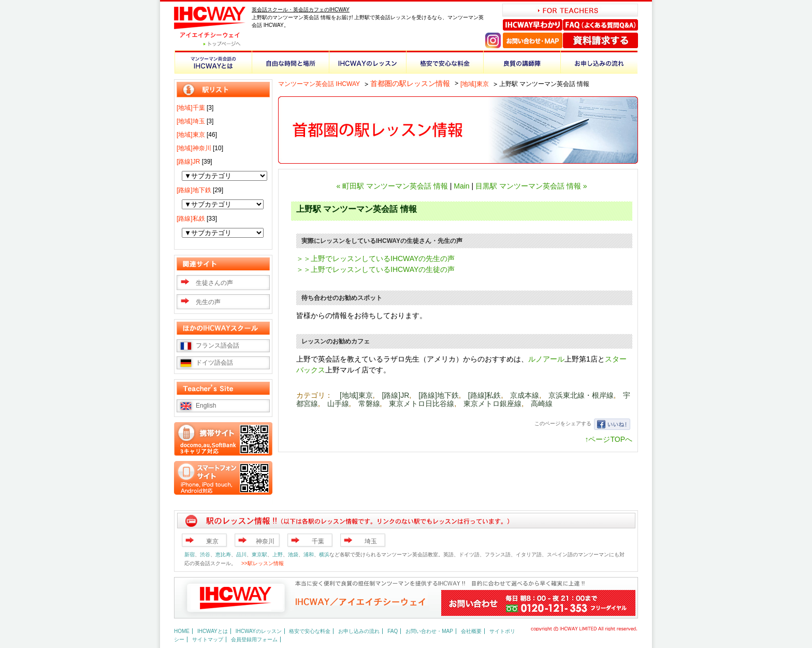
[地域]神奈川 (194, 148)
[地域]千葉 (191, 108)
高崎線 (542, 404)
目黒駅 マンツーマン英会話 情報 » (531, 186)
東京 (212, 541)
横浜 (324, 555)
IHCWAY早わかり (533, 25)
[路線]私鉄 (485, 395)
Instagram (493, 40)
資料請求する (600, 40)
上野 (278, 555)
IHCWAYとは (213, 631)
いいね (612, 424)
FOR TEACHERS (570, 10)
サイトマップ (208, 639)
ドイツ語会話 (214, 363)
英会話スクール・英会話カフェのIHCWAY (301, 10)
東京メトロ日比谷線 (422, 404)
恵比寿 (223, 555)
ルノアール (546, 359)
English (206, 406)
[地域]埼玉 (191, 121)
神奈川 (265, 541)
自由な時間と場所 (290, 62)
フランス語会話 (218, 345)
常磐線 (369, 404)
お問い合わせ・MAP (533, 40)
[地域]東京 (475, 84)
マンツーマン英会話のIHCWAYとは (213, 62)
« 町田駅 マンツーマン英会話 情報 (392, 186)
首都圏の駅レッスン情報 (410, 83)
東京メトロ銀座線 (492, 404)
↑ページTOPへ (608, 439)
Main (461, 186)
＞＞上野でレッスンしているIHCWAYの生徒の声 (375, 269)
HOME (182, 631)
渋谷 (205, 555)
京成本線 (525, 395)
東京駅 (259, 555)
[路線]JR (395, 395)
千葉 (318, 541)
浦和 (309, 555)
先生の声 (208, 302)
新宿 (190, 555)
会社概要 (471, 631)
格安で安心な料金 (445, 62)
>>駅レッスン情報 (263, 563)
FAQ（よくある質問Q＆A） (600, 25)
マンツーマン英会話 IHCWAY (319, 84)
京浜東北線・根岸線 (581, 395)
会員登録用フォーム (254, 639)
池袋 (293, 555)
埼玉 (371, 541)
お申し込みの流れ (599, 62)
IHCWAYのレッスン (367, 62)
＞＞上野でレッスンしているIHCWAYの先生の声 (375, 258)
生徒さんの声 (214, 283)
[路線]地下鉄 (439, 395)
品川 (241, 555)
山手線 (338, 404)
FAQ (393, 631)
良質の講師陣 (522, 62)
